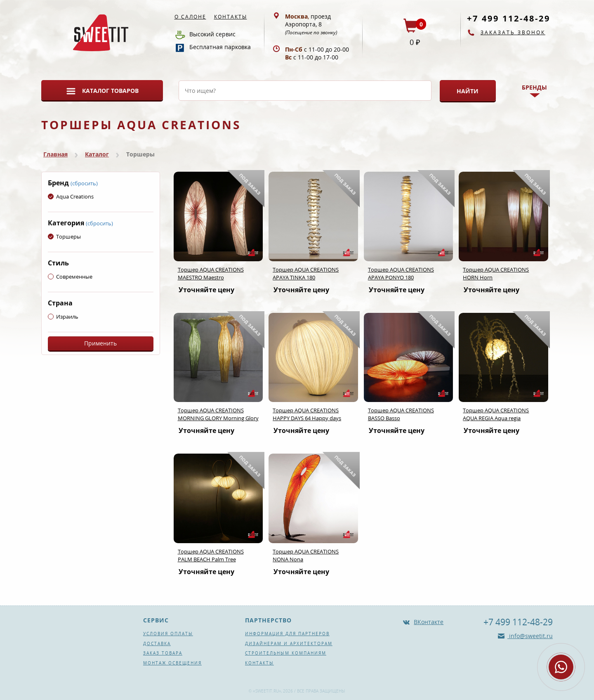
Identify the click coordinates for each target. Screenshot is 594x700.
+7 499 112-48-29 (509, 18)
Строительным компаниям (286, 653)
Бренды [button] (534, 87)
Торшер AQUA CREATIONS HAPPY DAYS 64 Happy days (307, 414)
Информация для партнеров (287, 634)
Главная (55, 154)
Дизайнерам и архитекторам (289, 643)
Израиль (63, 317)
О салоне (190, 17)
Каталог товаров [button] (110, 91)
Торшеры (64, 236)
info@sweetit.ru (530, 636)
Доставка (157, 643)
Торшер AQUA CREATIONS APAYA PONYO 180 (401, 273)
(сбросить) (84, 183)
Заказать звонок (513, 32)
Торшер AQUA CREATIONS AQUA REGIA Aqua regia (496, 414)
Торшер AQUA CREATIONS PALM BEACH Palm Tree (211, 555)
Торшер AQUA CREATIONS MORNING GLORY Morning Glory (218, 414)
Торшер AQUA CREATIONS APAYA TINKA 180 (306, 273)
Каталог (97, 154)
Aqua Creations (71, 196)
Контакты (231, 17)
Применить (100, 343)
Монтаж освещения (172, 663)
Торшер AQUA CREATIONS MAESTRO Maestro (211, 273)
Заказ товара (163, 653)
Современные (70, 277)
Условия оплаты (168, 634)
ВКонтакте (429, 622)
